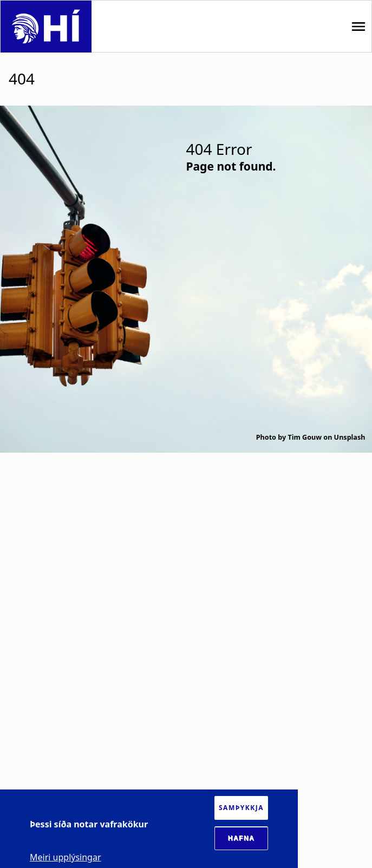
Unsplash (350, 437)
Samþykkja (241, 808)
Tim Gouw (305, 437)
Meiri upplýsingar (66, 857)
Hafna (242, 838)
